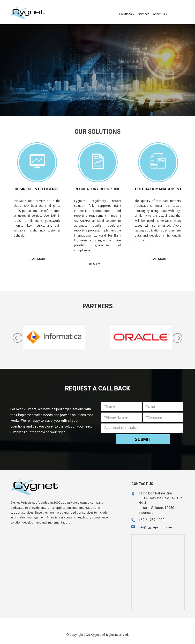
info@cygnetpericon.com (155, 527)
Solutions (127, 14)
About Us (160, 14)
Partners (98, 306)
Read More (37, 259)
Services (144, 14)
